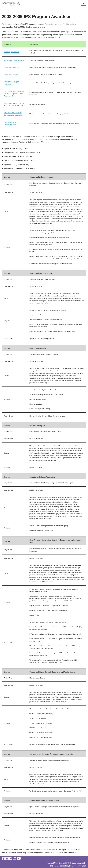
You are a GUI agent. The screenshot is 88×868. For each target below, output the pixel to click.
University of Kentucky (12, 67)
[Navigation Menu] (84, 4)
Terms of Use (52, 863)
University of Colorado (12, 52)
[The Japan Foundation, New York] (11, 4)
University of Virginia (11, 75)
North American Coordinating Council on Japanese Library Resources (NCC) (14, 94)
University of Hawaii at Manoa (14, 60)
